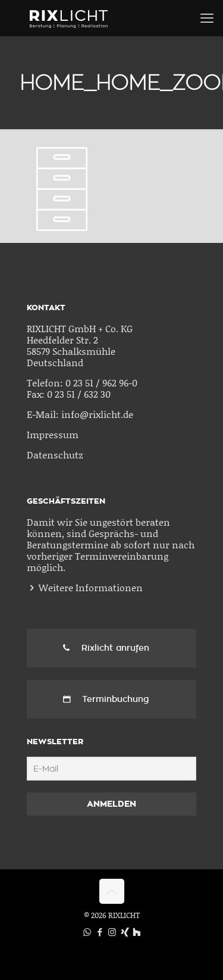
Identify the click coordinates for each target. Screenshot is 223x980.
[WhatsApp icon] (87, 932)
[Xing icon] (125, 932)
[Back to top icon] (112, 891)
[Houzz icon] (136, 932)
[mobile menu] (207, 18)
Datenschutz (55, 455)
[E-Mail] (111, 769)
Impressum (53, 434)
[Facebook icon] (100, 932)
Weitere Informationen (91, 587)
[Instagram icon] (112, 932)
